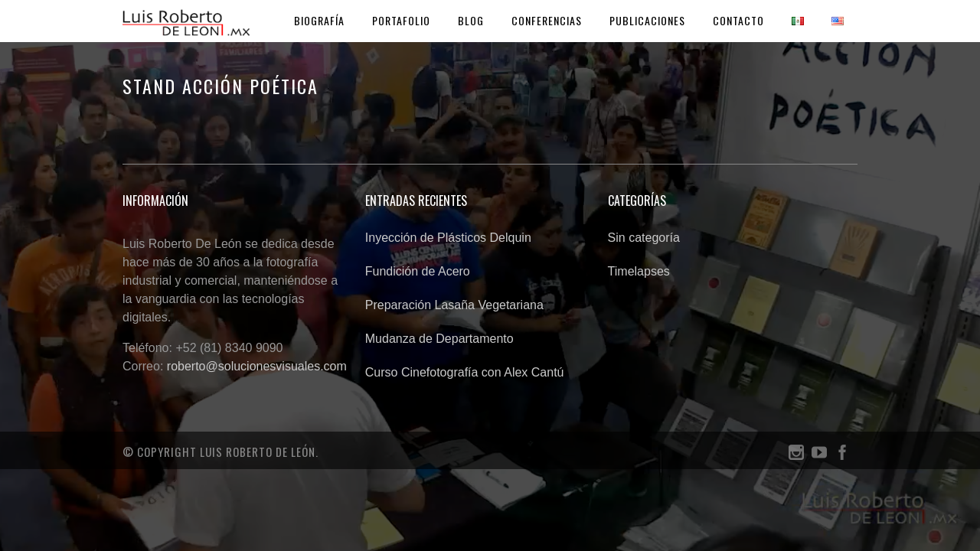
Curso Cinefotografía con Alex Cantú (465, 372)
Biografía (319, 20)
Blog (471, 20)
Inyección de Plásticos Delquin (448, 238)
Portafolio (401, 20)
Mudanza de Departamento (439, 339)
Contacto (738, 20)
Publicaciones (647, 20)
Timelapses (639, 271)
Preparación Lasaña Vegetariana (454, 305)
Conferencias (547, 20)
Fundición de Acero (418, 271)
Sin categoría (644, 238)
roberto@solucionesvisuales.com (257, 366)
